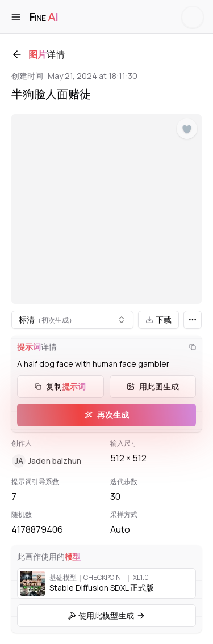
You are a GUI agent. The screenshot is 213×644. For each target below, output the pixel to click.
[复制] (193, 347)
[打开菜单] (16, 17)
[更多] (193, 320)
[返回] (17, 54)
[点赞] (187, 129)
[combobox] (72, 320)
